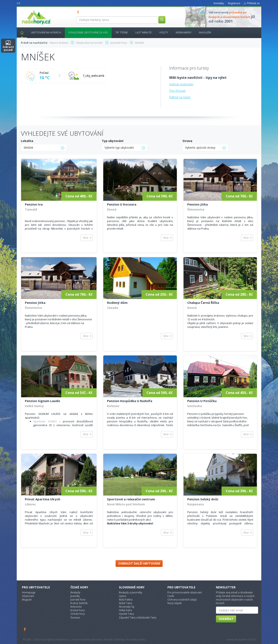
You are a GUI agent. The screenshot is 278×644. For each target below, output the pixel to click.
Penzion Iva (34, 204)
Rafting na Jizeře (180, 97)
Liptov (123, 596)
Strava (187, 141)
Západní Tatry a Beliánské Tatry (138, 618)
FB (79, 12)
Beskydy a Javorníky (131, 592)
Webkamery (184, 32)
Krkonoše (76, 607)
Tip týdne (122, 32)
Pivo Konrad (177, 91)
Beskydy (75, 592)
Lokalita (27, 141)
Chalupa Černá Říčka (203, 303)
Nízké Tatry (126, 603)
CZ (18, 3)
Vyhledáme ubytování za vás (88, 32)
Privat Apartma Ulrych (43, 499)
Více (86, 238)
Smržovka (195, 406)
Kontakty (219, 3)
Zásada (113, 308)
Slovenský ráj (127, 607)
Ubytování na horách (46, 32)
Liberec (30, 504)
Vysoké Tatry (126, 614)
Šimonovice (196, 209)
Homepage (29, 592)
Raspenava (196, 504)
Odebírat (226, 619)
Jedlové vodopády (181, 84)
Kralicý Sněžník (79, 603)
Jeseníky (75, 596)
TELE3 (253, 640)
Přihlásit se (253, 3)
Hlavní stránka (20, 32)
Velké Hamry (34, 406)
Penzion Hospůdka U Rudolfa (130, 401)
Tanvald (31, 209)
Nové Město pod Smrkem (126, 504)
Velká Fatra (125, 610)
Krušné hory (78, 610)
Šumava (75, 618)
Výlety (164, 32)
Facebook (25, 629)
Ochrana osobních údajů (182, 600)
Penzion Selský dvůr (203, 499)
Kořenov (113, 406)
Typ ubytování (113, 141)
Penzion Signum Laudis (43, 401)
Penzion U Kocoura (122, 204)
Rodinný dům (117, 303)
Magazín (205, 32)
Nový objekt (175, 603)
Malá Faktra (126, 600)
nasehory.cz (29, 10)
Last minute (144, 32)
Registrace (234, 3)
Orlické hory (78, 614)
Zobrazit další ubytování (139, 563)
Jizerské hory (78, 600)
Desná (112, 209)
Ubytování (28, 596)
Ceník (171, 596)
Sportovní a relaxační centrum (131, 499)
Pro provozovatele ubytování (185, 592)
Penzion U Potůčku (202, 401)
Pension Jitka (198, 204)
